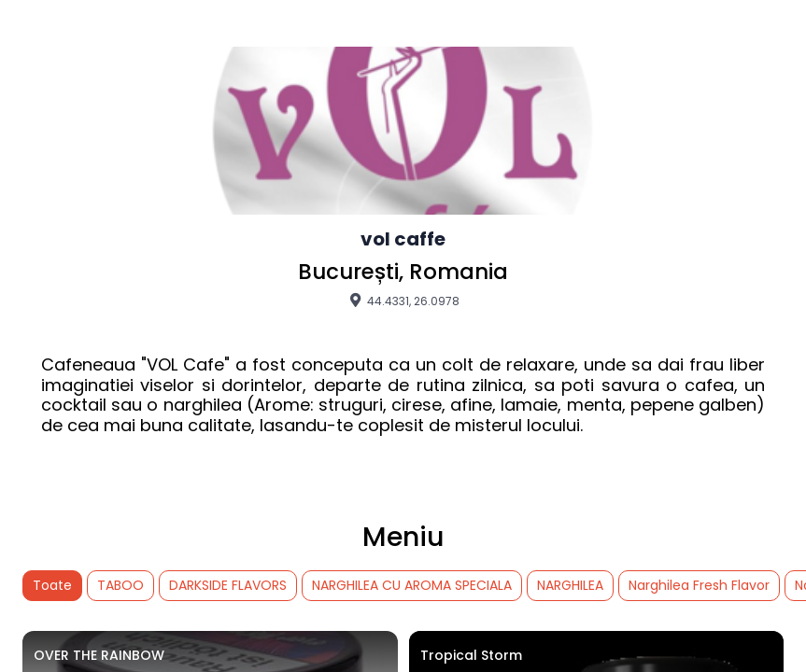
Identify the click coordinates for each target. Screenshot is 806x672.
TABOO (120, 585)
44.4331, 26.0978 (403, 301)
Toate (52, 585)
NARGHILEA (570, 585)
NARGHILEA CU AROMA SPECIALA (412, 585)
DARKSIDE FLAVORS (228, 585)
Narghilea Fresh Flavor (699, 585)
